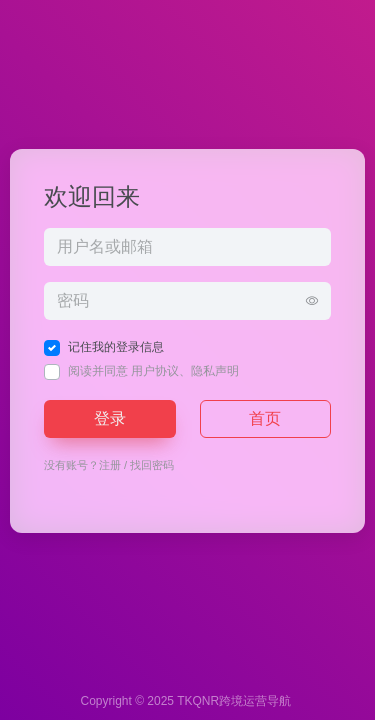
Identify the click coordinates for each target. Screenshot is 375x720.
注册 (110, 465)
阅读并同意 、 (153, 371)
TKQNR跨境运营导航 (234, 701)
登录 (110, 418)
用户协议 (155, 371)
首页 (265, 418)
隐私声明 (215, 371)
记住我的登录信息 (116, 347)
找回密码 (152, 465)
